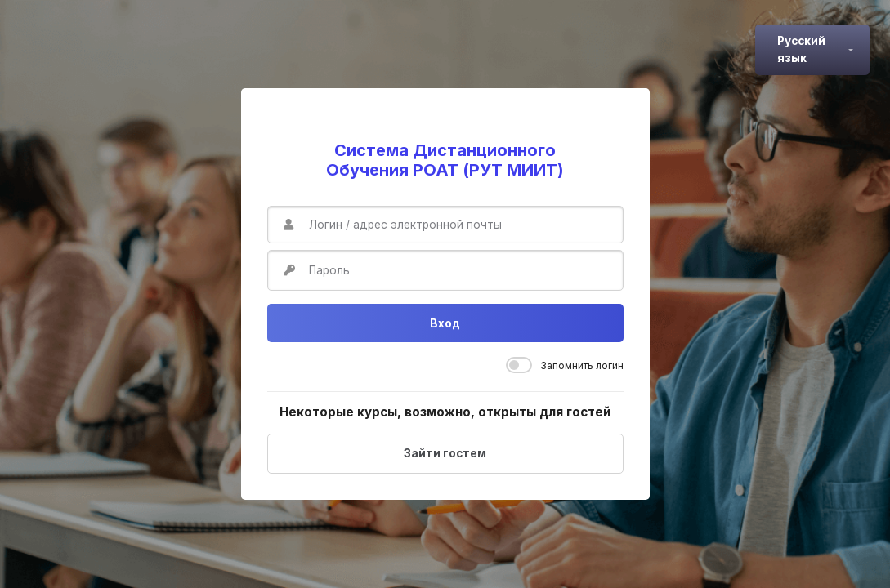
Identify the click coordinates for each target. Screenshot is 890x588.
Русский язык (801, 49)
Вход (445, 323)
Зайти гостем (445, 453)
